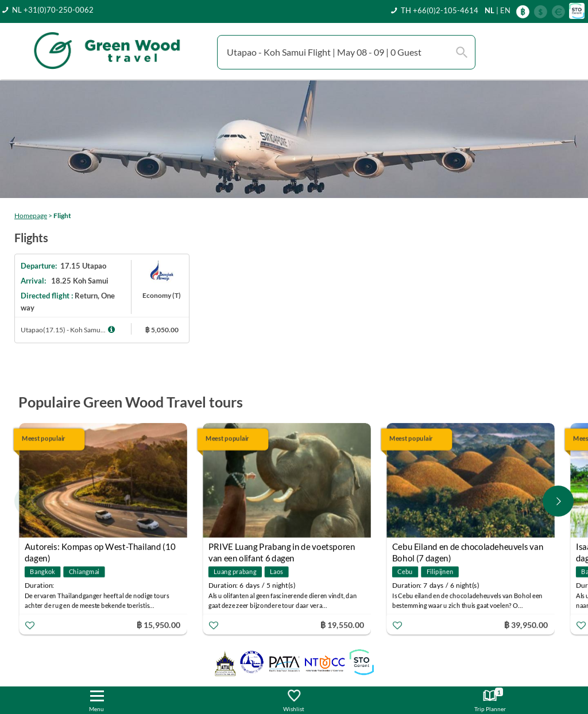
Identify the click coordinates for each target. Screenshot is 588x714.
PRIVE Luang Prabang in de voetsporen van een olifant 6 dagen (282, 548)
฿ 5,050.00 (162, 330)
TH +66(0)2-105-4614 (440, 10)
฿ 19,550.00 (342, 624)
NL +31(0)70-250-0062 (53, 10)
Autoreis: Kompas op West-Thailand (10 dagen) (100, 548)
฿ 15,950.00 (158, 624)
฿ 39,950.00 (526, 624)
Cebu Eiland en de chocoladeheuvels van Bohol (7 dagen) (468, 548)
